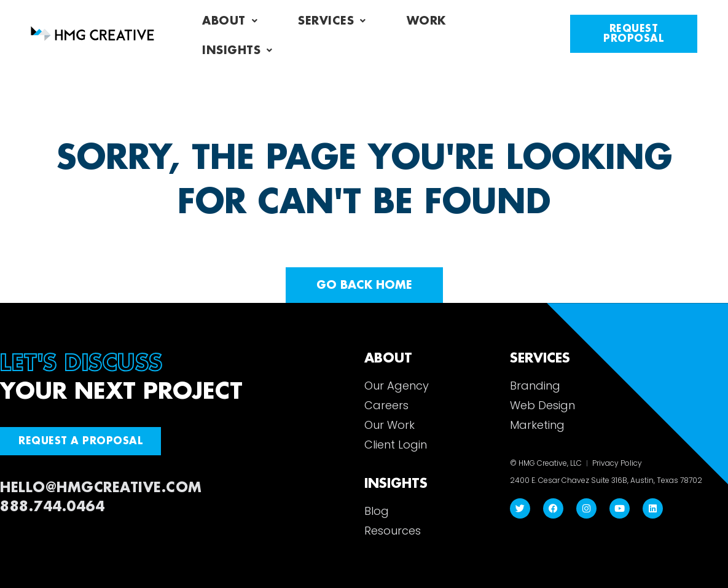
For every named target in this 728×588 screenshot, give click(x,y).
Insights (237, 50)
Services (332, 21)
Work (426, 21)
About (230, 21)
